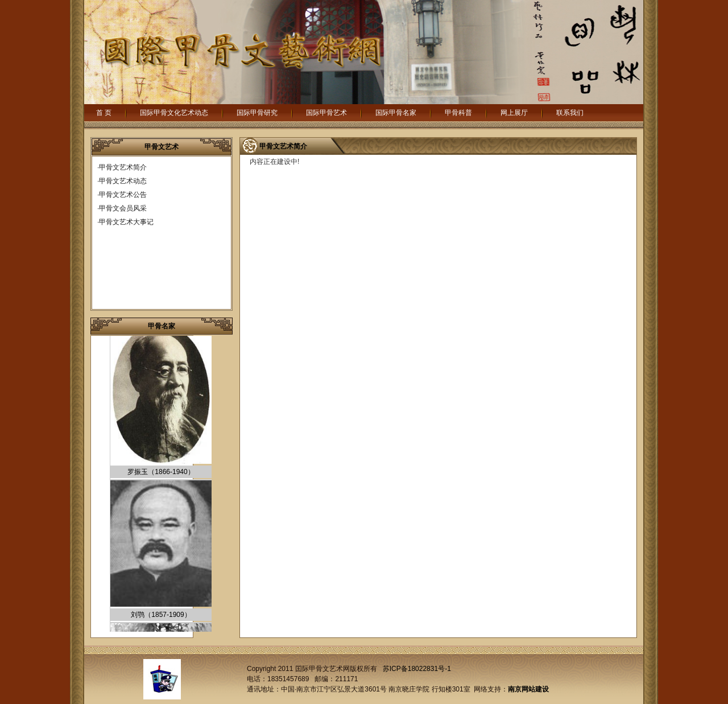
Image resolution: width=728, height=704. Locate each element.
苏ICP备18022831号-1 (417, 669)
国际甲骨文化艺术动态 (174, 113)
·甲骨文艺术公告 (122, 195)
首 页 (104, 113)
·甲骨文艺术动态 (122, 181)
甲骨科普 (458, 113)
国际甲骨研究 (257, 113)
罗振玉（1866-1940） (161, 473)
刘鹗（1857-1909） (161, 616)
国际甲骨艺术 (326, 113)
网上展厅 (514, 113)
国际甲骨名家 (396, 113)
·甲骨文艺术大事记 (125, 222)
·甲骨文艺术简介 (122, 167)
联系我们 (570, 113)
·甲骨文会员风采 (122, 208)
